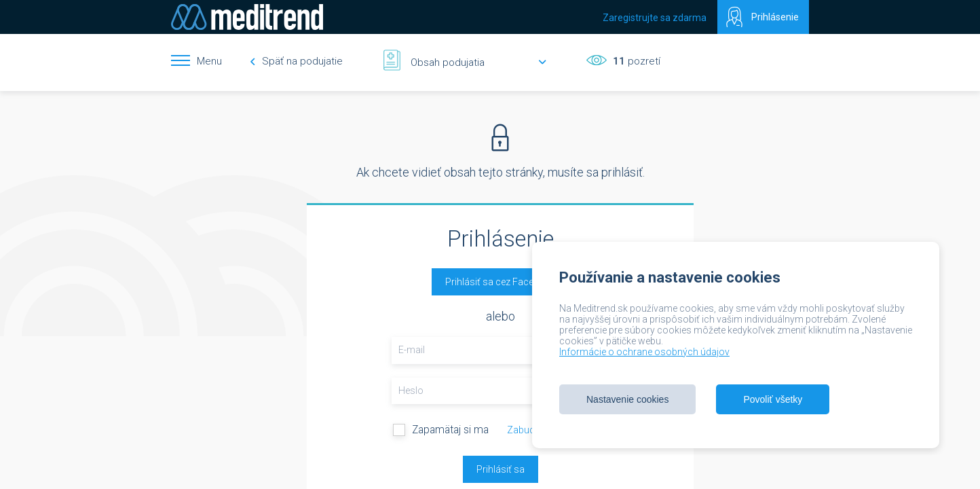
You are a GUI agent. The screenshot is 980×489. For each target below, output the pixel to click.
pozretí (635, 61)
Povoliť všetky (773, 399)
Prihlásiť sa (501, 469)
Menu (209, 61)
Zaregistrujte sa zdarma (655, 18)
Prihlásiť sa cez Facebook (501, 282)
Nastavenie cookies (627, 399)
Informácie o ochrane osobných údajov (644, 352)
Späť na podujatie (296, 61)
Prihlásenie (775, 17)
